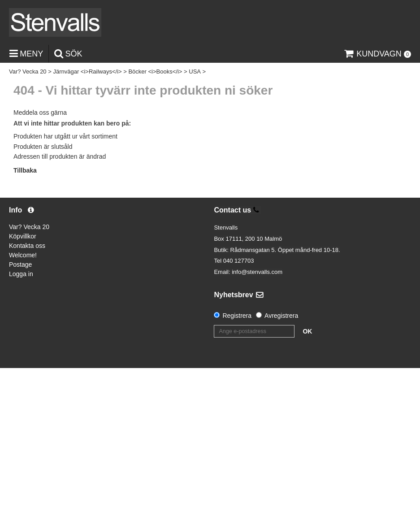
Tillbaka (25, 170)
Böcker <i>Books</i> (155, 71)
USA (195, 71)
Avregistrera (281, 316)
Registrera (237, 316)
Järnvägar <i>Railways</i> (87, 71)
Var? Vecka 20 (28, 71)
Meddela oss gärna (40, 113)
